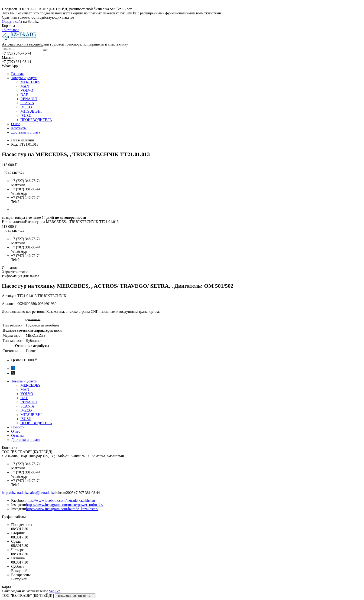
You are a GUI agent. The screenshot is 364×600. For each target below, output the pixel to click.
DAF (24, 95)
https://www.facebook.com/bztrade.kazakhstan (60, 501)
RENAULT (29, 99)
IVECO (26, 107)
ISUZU (26, 116)
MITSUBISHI (31, 111)
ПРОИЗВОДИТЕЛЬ (36, 120)
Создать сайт (13, 21)
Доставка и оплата (26, 132)
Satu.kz (55, 591)
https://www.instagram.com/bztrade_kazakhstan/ (62, 509)
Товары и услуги (24, 78)
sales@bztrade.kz (42, 493)
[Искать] (45, 50)
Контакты (19, 128)
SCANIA (27, 103)
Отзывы (17, 435)
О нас (16, 124)
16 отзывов (11, 30)
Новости (18, 427)
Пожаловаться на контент (75, 596)
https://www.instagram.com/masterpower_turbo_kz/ (65, 505)
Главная (17, 74)
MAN (25, 86)
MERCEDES (30, 82)
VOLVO (27, 90)
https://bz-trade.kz (15, 493)
